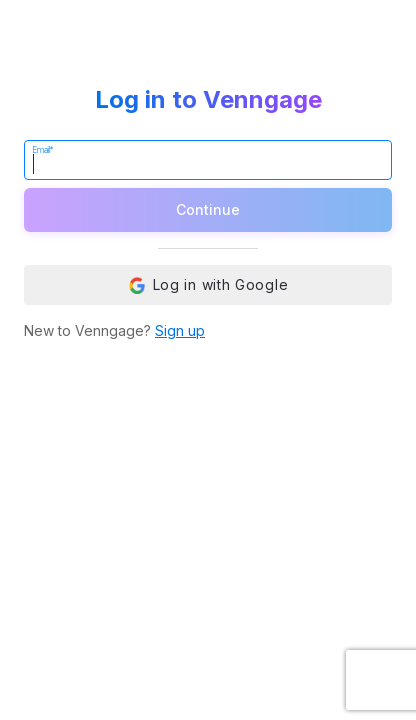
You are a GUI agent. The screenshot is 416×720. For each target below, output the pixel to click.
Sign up (180, 330)
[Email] (208, 160)
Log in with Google (208, 285)
